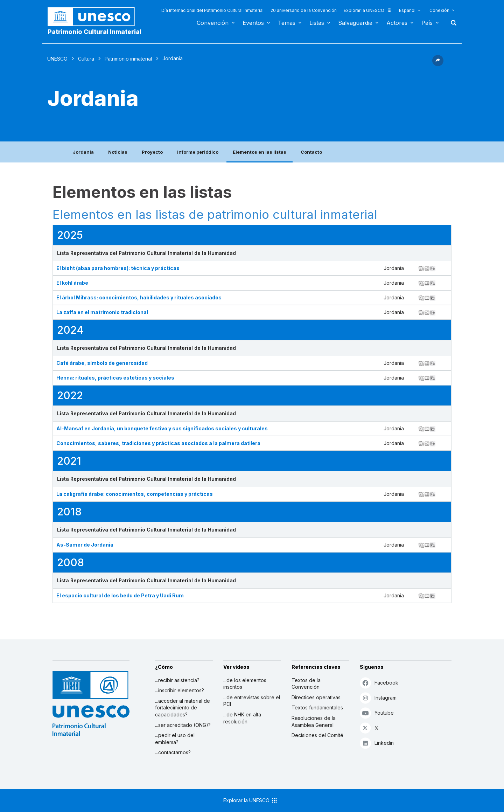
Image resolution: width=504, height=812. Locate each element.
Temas (287, 23)
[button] (438, 64)
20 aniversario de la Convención (304, 10)
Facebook (379, 683)
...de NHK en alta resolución (242, 718)
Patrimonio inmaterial (128, 59)
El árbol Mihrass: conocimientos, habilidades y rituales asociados (139, 297)
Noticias (118, 152)
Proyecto (152, 152)
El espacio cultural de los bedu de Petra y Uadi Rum (120, 595)
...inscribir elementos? (180, 690)
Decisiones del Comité (317, 735)
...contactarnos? (173, 752)
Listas (317, 23)
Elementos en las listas (260, 152)
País (427, 23)
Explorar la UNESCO (368, 10)
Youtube (377, 713)
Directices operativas (316, 697)
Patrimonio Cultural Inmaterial (94, 32)
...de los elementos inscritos (245, 684)
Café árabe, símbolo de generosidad (102, 363)
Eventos (253, 23)
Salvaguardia (355, 23)
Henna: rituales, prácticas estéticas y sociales (115, 378)
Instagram (378, 698)
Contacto (311, 152)
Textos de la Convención (306, 684)
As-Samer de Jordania (85, 545)
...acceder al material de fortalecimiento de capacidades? (183, 708)
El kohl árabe (72, 283)
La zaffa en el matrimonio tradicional (102, 312)
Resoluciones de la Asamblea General (314, 721)
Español (407, 10)
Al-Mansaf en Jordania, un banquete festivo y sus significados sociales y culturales (162, 428)
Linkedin (377, 743)
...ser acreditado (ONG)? (183, 725)
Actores (397, 23)
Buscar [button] (451, 23)
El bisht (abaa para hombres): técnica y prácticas (118, 268)
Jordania (83, 152)
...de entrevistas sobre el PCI (252, 701)
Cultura (86, 59)
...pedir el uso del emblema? (175, 739)
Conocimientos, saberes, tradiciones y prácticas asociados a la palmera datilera (158, 443)
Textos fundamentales (317, 707)
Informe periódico (198, 152)
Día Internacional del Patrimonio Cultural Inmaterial (212, 10)
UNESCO (57, 59)
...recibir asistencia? (177, 680)
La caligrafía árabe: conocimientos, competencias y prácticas (135, 494)
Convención (213, 23)
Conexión (439, 10)
